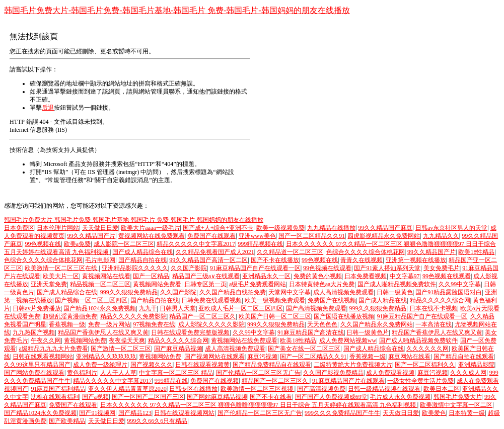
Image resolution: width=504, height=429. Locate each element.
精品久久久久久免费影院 (133, 316)
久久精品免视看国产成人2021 (215, 252)
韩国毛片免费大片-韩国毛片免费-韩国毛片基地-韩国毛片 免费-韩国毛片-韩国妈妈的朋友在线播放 (177, 10)
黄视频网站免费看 (157, 284)
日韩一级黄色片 (368, 332)
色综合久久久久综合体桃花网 (366, 252)
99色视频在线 (43, 244)
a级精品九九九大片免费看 (53, 349)
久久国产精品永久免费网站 (377, 324)
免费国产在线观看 (211, 236)
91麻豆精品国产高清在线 (311, 332)
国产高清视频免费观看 (316, 308)
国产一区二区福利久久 (425, 365)
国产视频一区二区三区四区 (91, 300)
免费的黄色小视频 (318, 276)
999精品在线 (171, 381)
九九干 (148, 308)
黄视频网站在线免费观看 (152, 236)
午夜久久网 (46, 340)
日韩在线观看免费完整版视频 (190, 332)
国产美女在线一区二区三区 (304, 349)
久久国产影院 (189, 268)
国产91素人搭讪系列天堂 (387, 268)
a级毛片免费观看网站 (258, 284)
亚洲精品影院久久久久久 (135, 268)
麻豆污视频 (262, 357)
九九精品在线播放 (331, 228)
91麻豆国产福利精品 (58, 389)
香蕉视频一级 (67, 324)
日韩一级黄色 (395, 292)
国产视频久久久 (152, 365)
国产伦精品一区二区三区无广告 (258, 373)
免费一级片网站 (109, 324)
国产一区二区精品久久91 (312, 236)
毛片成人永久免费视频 (400, 397)
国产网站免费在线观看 (34, 373)
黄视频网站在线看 (106, 276)
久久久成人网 (468, 373)
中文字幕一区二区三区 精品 (176, 373)
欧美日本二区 (442, 389)
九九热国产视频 (34, 332)
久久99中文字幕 (460, 284)
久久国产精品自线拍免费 (233, 292)
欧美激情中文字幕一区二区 (456, 405)
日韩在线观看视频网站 (43, 357)
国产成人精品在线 (383, 300)
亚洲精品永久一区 (266, 276)
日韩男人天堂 (178, 308)
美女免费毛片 (442, 268)
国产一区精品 (151, 276)
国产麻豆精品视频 (178, 349)
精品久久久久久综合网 (440, 300)
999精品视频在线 (260, 244)
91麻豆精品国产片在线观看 (348, 381)
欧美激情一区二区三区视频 (258, 389)
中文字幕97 (405, 276)
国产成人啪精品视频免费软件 (397, 284)
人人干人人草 (118, 373)
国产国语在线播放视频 (344, 316)
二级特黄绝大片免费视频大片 (353, 365)
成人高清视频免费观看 (343, 292)
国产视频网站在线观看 (214, 357)
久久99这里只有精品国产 (37, 365)
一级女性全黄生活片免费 (420, 381)
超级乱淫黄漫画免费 (70, 316)
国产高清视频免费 (321, 389)
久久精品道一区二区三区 (290, 252)
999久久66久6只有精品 (157, 421)
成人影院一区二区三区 (124, 244)
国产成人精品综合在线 (142, 252)
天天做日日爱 (100, 228)
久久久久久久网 (427, 349)
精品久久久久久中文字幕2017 (196, 244)
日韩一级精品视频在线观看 (384, 389)
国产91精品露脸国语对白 (449, 292)
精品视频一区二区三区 (100, 284)
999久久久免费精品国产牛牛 (342, 413)
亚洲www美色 (257, 236)
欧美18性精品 (476, 252)
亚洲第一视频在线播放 (416, 260)
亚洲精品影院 (476, 365)
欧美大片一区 (61, 276)
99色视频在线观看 (327, 268)
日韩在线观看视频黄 (202, 365)
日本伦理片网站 (58, 228)
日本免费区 (19, 228)
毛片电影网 (100, 260)
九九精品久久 (441, 236)
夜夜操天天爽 (127, 340)
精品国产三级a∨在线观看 (206, 276)
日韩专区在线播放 (193, 389)
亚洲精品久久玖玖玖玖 (106, 357)
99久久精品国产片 (91, 236)
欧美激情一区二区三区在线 (62, 268)
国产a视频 (95, 397)
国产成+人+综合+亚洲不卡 (218, 228)
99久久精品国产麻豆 (385, 228)
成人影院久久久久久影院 (211, 324)
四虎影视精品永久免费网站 (384, 236)
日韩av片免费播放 (37, 308)
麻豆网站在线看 (409, 357)
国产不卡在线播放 (275, 260)
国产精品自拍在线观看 (464, 357)
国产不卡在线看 (271, 397)
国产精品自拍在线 (142, 260)
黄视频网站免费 (85, 340)
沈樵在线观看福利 (55, 397)
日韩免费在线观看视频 (211, 300)
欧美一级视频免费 (280, 228)
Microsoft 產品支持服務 (74, 164)
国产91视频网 (97, 413)
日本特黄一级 (467, 413)
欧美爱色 (434, 413)
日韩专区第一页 (205, 284)
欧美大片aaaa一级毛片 (150, 228)
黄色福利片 (82, 373)
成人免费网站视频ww (348, 340)
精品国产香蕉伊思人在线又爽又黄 (103, 332)
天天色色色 (322, 324)
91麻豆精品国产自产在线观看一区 (255, 268)
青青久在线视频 (362, 260)
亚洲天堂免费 (49, 284)
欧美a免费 (77, 244)
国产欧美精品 (67, 421)
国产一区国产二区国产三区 (148, 397)
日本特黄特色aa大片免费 (322, 284)
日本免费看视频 (366, 276)
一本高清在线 (434, 324)
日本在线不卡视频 (434, 308)
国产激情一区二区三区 (121, 349)
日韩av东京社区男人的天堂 (451, 228)
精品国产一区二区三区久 (202, 316)
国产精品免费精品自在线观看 (272, 365)
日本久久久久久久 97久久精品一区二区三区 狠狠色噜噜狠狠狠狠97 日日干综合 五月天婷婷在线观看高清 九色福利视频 (259, 405)
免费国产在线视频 (332, 300)
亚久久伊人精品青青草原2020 (127, 389)
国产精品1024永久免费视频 (100, 308)
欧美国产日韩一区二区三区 (275, 316)
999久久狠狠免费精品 (129, 292)
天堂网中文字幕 (290, 292)
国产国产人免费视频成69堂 (331, 397)
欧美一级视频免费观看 (275, 300)
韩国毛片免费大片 (458, 397)
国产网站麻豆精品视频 (217, 397)
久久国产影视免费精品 (333, 373)
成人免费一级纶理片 (100, 365)
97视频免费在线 (154, 324)
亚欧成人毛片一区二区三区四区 (241, 308)
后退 (48, 108)
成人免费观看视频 (390, 373)
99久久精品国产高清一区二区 (208, 260)
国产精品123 (135, 413)
